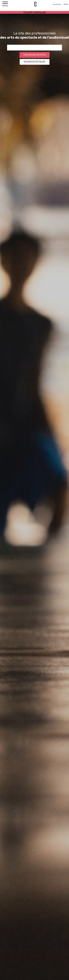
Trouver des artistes (34, 55)
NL (67, 4)
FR (65, 4)
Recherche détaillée (35, 62)
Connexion (57, 4)
